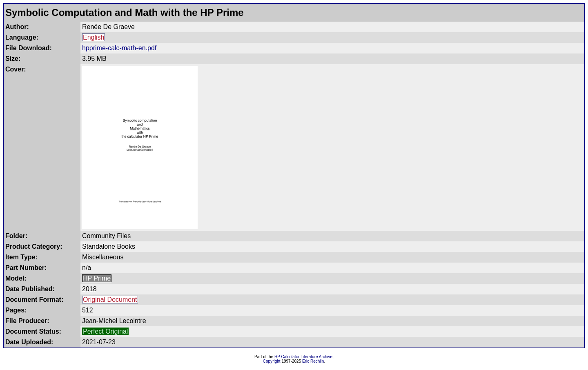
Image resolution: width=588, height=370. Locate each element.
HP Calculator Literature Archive (303, 357)
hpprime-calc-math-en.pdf (119, 48)
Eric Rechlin (313, 361)
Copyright (272, 361)
